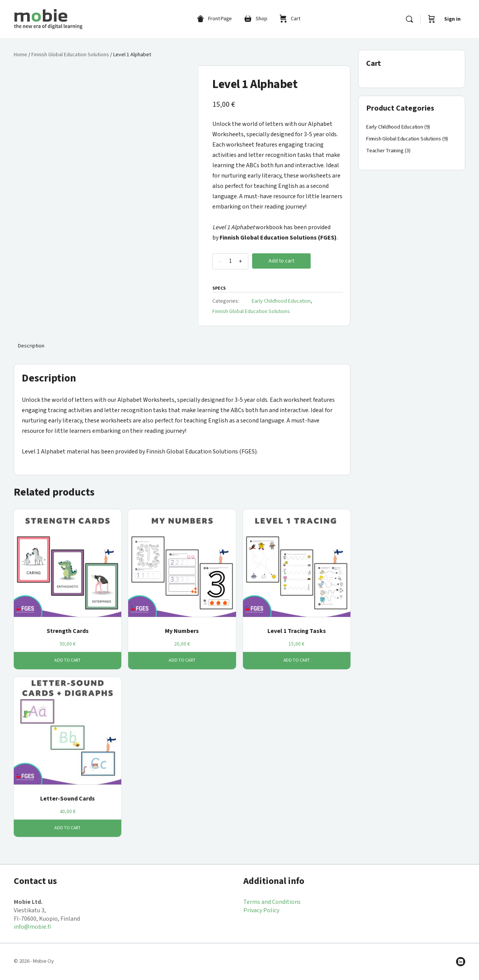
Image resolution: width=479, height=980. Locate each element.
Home (20, 55)
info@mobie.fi (32, 927)
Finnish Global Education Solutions (70, 55)
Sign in (452, 19)
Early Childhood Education (281, 301)
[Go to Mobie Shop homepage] (48, 19)
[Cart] (432, 19)
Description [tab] (31, 346)
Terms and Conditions (272, 902)
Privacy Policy (261, 910)
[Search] (409, 19)
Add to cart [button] (68, 660)
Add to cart (281, 261)
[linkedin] (461, 962)
